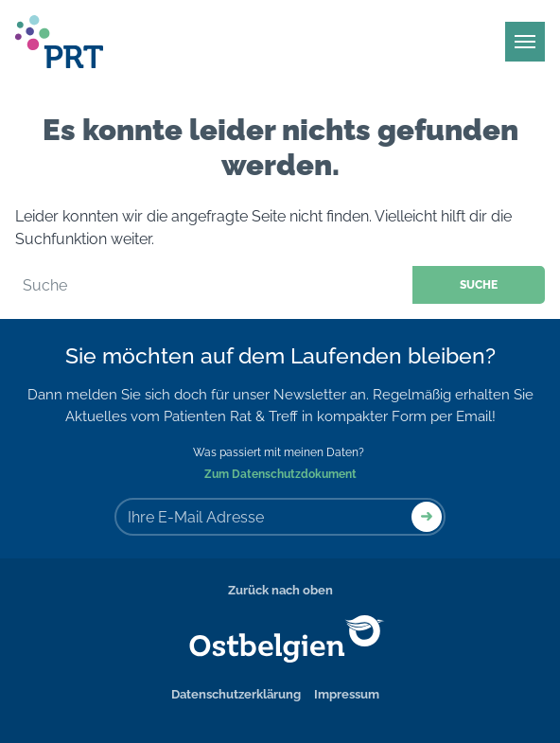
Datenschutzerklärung (236, 694)
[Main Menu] (525, 42)
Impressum (347, 694)
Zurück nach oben (280, 590)
